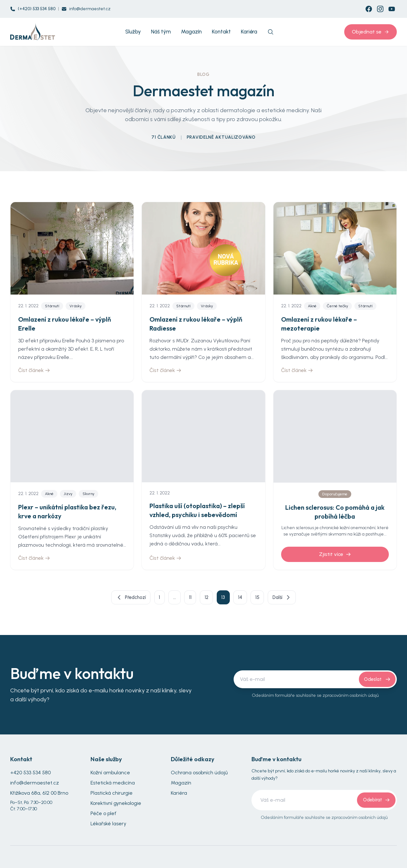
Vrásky (76, 306)
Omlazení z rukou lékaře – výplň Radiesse (196, 324)
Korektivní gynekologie (116, 805)
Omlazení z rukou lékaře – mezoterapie (319, 324)
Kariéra (179, 795)
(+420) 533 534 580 (37, 9)
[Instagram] (380, 9)
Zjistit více (335, 554)
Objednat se (371, 32)
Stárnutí (52, 306)
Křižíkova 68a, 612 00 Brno (39, 795)
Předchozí (118, 598)
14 (247, 598)
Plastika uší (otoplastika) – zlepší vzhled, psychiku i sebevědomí (197, 510)
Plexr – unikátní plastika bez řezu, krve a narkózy (67, 511)
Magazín (181, 785)
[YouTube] (392, 9)
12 (207, 598)
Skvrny (88, 494)
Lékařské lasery (108, 825)
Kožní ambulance (110, 774)
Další (295, 598)
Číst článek (34, 370)
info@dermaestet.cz (90, 9)
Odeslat (376, 681)
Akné (312, 306)
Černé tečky (337, 306)
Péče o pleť (103, 815)
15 (267, 598)
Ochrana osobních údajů (199, 774)
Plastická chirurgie (112, 795)
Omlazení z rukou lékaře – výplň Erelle (65, 324)
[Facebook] (369, 9)
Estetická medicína (113, 785)
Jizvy (68, 494)
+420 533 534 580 (30, 774)
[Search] (271, 32)
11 (188, 598)
